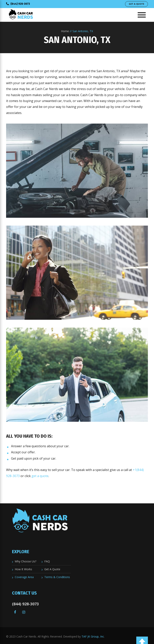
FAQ (47, 561)
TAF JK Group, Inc (93, 636)
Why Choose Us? (26, 561)
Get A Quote (136, 4)
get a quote (40, 476)
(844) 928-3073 (18, 4)
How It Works (23, 569)
